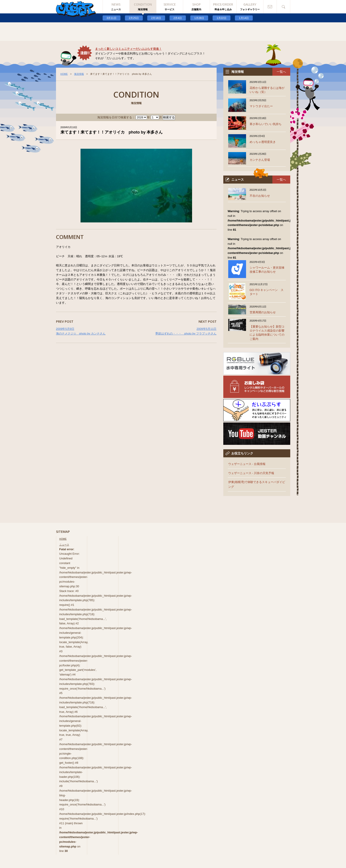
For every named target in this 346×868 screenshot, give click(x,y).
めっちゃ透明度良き (263, 142)
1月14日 (244, 18)
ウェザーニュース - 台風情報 (247, 464)
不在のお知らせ (260, 196)
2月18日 (156, 18)
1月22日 (222, 18)
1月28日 (199, 18)
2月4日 (178, 18)
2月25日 (134, 18)
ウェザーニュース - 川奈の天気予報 (251, 473)
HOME (64, 74)
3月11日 (112, 18)
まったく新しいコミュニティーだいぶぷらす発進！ (128, 49)
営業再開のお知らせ (263, 312)
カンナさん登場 (260, 160)
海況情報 (79, 74)
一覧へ (281, 72)
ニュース (64, 545)
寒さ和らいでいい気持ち (266, 124)
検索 (284, 7)
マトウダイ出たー (261, 106)
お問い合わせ (270, 7)
